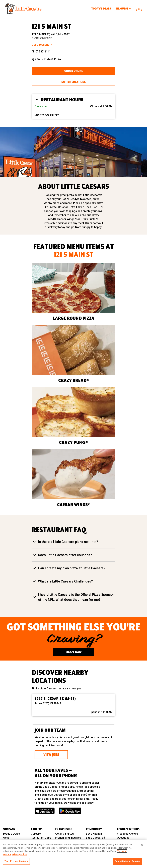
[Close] (142, 845)
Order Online (74, 71)
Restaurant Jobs (41, 838)
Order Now (74, 652)
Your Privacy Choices (16, 861)
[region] (73, 854)
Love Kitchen (94, 834)
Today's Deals (11, 834)
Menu (6, 838)
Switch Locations (74, 82)
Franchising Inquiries (68, 838)
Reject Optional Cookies (128, 861)
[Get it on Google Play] (70, 811)
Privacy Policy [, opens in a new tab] (19, 854)
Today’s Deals (101, 9)
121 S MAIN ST (52, 26)
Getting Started (64, 834)
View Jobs (51, 754)
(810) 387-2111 (41, 52)
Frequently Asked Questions (127, 836)
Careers (36, 834)
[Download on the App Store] (45, 811)
